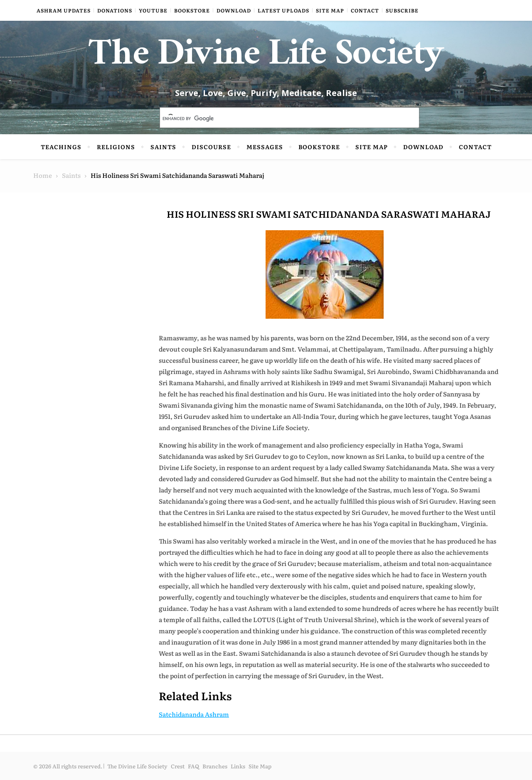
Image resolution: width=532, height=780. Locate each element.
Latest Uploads (283, 10)
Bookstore (192, 10)
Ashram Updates (64, 10)
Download (234, 10)
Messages (265, 147)
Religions (116, 147)
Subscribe (402, 10)
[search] (280, 118)
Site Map (330, 10)
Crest (178, 766)
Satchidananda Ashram (194, 714)
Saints (163, 147)
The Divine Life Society (266, 58)
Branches (215, 766)
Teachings (61, 147)
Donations (115, 10)
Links (238, 766)
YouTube (153, 10)
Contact (365, 10)
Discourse (211, 147)
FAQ (193, 766)
